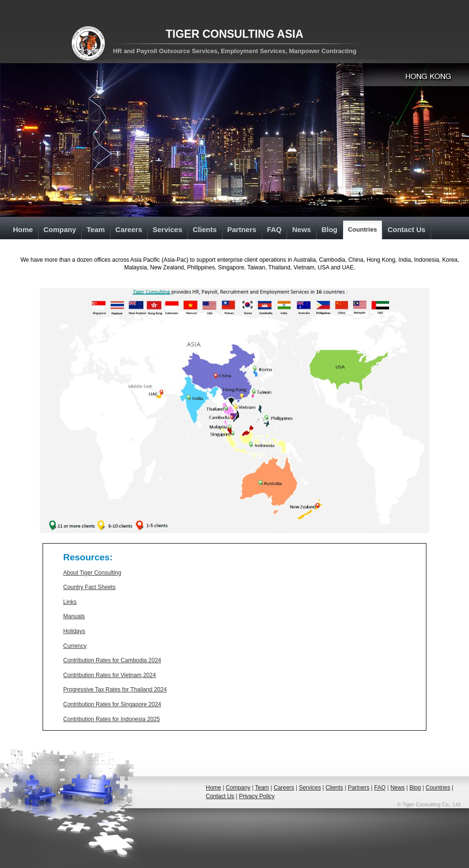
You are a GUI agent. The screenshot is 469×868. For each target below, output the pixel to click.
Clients (205, 229)
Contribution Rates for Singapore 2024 (112, 704)
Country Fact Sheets (89, 587)
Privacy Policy (257, 796)
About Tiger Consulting (92, 573)
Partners (242, 229)
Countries (363, 229)
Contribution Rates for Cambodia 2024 (112, 660)
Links (70, 602)
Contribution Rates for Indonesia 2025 (112, 719)
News (301, 229)
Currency (75, 646)
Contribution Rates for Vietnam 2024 (110, 675)
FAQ (274, 229)
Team (96, 229)
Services (167, 229)
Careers (129, 229)
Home (23, 229)
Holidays (74, 631)
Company (60, 229)
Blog (329, 229)
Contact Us (407, 229)
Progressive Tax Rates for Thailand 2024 (115, 690)
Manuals (74, 616)
